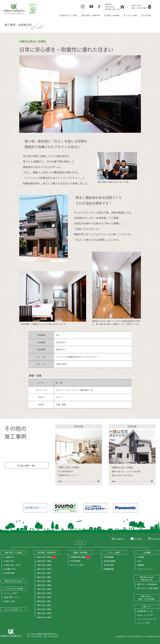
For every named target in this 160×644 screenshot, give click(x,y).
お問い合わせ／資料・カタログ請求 (147, 598)
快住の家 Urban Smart (13, 581)
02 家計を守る (9, 561)
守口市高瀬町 (75, 561)
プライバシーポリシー (145, 569)
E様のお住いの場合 (44, 561)
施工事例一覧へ (26, 466)
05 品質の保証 (9, 573)
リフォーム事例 (131, 15)
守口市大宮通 (109, 565)
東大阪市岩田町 (110, 561)
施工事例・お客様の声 (91, 15)
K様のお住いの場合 (44, 573)
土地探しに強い (9, 601)
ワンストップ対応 (10, 593)
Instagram (118, 539)
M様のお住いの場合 (44, 593)
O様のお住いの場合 (44, 565)
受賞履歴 (140, 565)
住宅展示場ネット (145, 611)
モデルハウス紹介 (77, 565)
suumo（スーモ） (145, 615)
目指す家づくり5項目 (69, 15)
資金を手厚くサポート (12, 597)
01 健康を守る (9, 557)
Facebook (154, 539)
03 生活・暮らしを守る (12, 565)
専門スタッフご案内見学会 (147, 584)
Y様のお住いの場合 (44, 597)
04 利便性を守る (10, 569)
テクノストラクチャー (146, 619)
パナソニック (143, 623)
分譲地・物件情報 (113, 15)
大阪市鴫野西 (109, 557)
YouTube (136, 539)
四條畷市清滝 (109, 569)
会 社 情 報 (147, 15)
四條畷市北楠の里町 (78, 557)
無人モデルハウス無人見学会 (148, 588)
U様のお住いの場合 (44, 609)
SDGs (139, 561)
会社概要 (140, 557)
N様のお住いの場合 (44, 557)
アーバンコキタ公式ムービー (13, 609)
